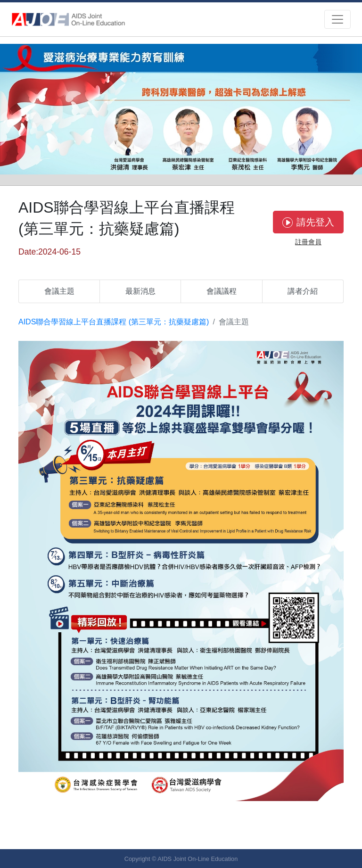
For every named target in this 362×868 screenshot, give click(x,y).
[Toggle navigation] (337, 19)
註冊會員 (308, 242)
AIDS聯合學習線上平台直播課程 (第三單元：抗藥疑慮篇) (114, 322)
